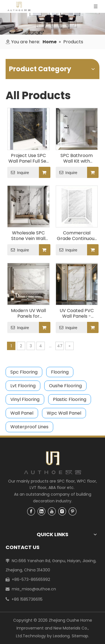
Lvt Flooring (23, 386)
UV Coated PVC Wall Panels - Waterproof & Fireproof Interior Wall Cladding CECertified (77, 313)
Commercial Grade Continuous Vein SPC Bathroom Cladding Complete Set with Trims (77, 236)
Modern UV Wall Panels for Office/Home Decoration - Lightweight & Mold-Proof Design (28, 313)
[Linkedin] (41, 511)
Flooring (60, 372)
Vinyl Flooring (25, 399)
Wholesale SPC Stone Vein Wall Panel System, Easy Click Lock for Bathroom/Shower (28, 236)
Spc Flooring (24, 372)
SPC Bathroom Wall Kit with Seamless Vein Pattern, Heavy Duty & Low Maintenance (77, 158)
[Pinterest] (73, 511)
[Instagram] (62, 511)
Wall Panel (22, 413)
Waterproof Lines (29, 427)
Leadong (61, 636)
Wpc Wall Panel (64, 413)
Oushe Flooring (65, 386)
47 (60, 346)
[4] (53, 24)
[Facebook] (31, 511)
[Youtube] (52, 511)
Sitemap (80, 636)
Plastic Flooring (70, 399)
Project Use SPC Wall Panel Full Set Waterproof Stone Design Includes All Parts (28, 158)
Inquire (18, 172)
